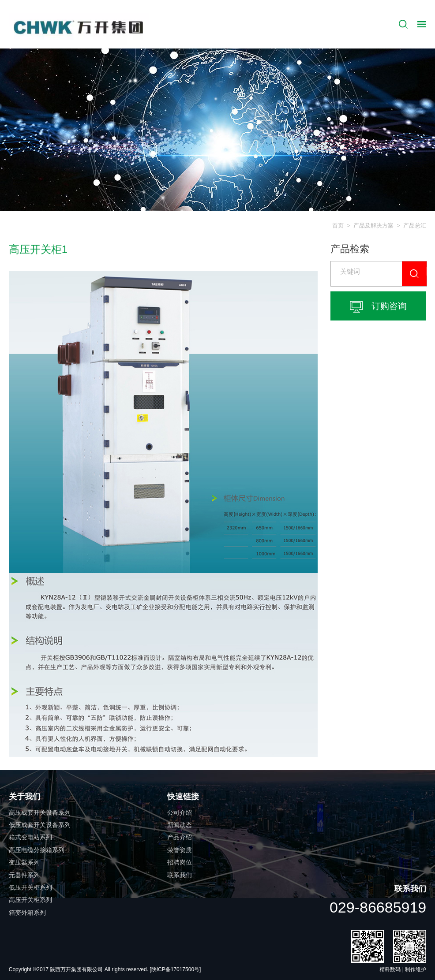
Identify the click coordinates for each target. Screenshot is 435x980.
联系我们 (180, 875)
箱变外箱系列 (27, 913)
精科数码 (390, 969)
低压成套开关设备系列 (40, 825)
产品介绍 (180, 837)
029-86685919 (378, 907)
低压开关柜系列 (30, 887)
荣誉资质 (180, 850)
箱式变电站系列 (30, 837)
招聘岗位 (180, 862)
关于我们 (25, 797)
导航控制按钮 (422, 24)
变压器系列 (24, 862)
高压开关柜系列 (30, 900)
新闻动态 (180, 825)
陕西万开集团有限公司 (77, 969)
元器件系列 (24, 875)
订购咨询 (378, 307)
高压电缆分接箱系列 (37, 850)
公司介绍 (180, 812)
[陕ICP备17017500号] (175, 969)
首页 (338, 225)
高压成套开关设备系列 (40, 812)
